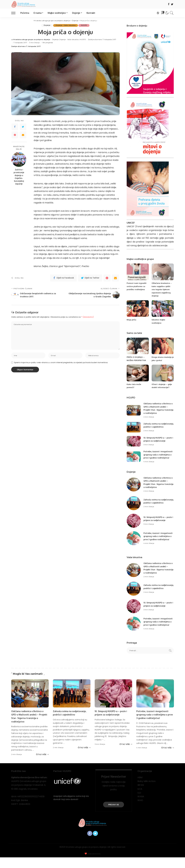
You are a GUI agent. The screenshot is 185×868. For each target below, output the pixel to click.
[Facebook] (169, 4)
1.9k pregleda (47, 43)
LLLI (139, 803)
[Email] (23, 135)
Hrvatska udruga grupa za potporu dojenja (32, 40)
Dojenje (46, 25)
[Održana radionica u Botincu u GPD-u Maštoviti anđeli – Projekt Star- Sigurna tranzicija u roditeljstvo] (134, 410)
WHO (140, 811)
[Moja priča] (138, 309)
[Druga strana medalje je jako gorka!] (163, 346)
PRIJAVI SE (114, 815)
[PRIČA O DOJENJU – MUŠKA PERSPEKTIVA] (138, 346)
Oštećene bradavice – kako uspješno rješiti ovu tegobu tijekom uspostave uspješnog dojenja (162, 289)
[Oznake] (163, 13)
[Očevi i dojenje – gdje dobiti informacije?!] (163, 373)
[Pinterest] (15, 135)
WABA (141, 807)
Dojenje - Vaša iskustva (66, 25)
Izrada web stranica (94, 864)
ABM (140, 788)
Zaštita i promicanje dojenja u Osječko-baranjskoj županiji (19, 177)
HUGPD (85, 25)
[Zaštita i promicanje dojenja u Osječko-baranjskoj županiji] (19, 159)
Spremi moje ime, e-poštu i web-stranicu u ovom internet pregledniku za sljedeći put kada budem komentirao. (61, 363)
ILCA (140, 800)
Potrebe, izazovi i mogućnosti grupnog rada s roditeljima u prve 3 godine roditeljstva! (153, 725)
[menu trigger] (15, 13)
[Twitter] (172, 4)
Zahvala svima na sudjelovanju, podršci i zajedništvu (155, 427)
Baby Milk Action (146, 792)
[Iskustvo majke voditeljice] (163, 309)
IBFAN (141, 796)
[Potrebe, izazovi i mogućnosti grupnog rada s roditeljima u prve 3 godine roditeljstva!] (134, 461)
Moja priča (132, 320)
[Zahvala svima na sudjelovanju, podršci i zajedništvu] (134, 429)
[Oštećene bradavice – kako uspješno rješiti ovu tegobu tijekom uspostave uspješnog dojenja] (163, 272)
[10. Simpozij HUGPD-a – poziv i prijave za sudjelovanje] (134, 444)
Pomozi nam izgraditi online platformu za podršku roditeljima (137, 286)
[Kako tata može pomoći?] (138, 373)
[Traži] (172, 13)
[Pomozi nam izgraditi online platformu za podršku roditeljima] (138, 272)
